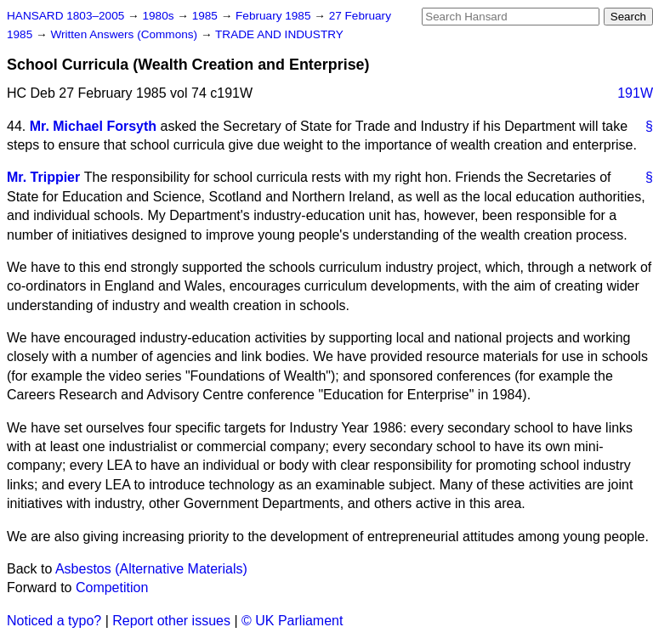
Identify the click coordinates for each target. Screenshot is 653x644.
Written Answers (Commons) (125, 34)
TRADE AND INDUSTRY (279, 34)
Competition (112, 588)
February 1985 (275, 16)
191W (635, 93)
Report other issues (171, 621)
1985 (207, 16)
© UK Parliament (292, 621)
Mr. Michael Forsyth (93, 126)
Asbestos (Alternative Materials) (151, 569)
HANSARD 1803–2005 (65, 16)
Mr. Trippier (43, 177)
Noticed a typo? (54, 621)
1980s (159, 16)
